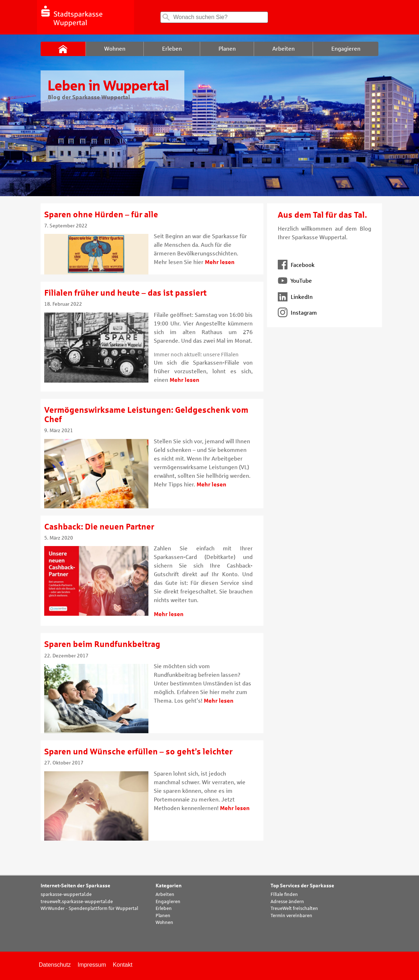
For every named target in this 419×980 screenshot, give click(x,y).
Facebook (296, 265)
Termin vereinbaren (291, 916)
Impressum (92, 965)
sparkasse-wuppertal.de (66, 895)
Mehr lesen (220, 262)
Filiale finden (284, 895)
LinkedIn (295, 297)
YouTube (295, 281)
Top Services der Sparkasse (302, 886)
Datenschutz (55, 965)
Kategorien (169, 886)
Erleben (164, 909)
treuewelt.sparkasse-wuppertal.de (77, 902)
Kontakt (123, 965)
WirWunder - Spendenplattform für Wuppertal (89, 909)
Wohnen (164, 923)
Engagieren (168, 902)
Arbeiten (165, 895)
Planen (163, 916)
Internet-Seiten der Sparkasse (75, 886)
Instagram (297, 313)
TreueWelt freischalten (294, 909)
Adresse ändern (287, 902)
